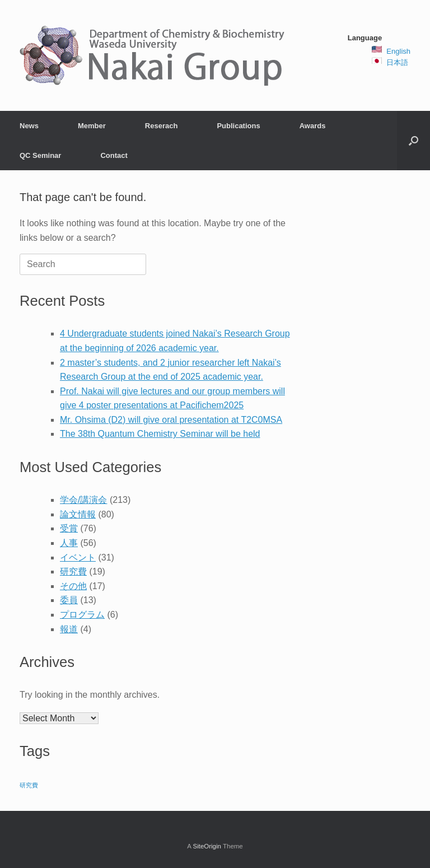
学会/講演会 (83, 500)
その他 (73, 586)
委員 (69, 600)
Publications (238, 126)
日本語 (397, 62)
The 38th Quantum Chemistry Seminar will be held (160, 434)
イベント (78, 557)
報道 (69, 629)
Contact (114, 155)
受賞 (69, 528)
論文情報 (78, 514)
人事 (69, 543)
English (398, 51)
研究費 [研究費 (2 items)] (29, 785)
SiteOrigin (207, 846)
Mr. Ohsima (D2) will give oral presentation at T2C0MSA (171, 420)
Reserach (162, 126)
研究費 (73, 571)
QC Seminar (40, 155)
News (29, 126)
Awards (313, 126)
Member (92, 126)
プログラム (82, 615)
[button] (413, 141)
